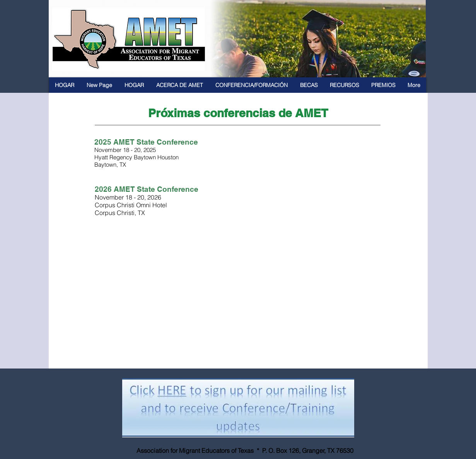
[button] (180, 85)
